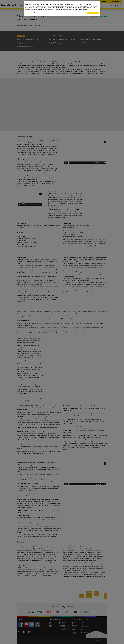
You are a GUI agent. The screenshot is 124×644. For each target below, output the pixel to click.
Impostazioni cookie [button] (33, 13)
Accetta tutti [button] (93, 13)
